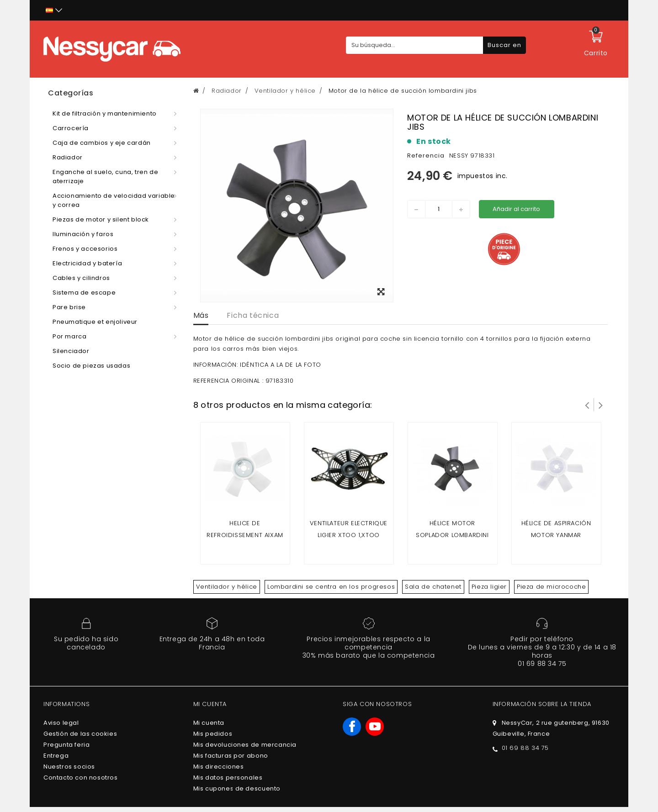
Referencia (426, 156)
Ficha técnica (253, 315)
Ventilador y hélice (227, 587)
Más (201, 315)
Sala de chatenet (433, 587)
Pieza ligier (489, 587)
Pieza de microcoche (551, 587)
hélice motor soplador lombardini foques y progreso (452, 535)
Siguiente (601, 405)
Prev (587, 405)
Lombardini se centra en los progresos (331, 587)
